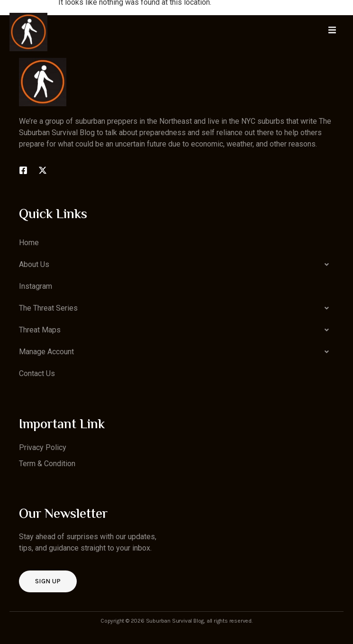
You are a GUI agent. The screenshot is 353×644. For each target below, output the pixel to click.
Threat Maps (176, 330)
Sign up (48, 581)
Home (29, 243)
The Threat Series (176, 308)
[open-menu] (332, 32)
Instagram (36, 286)
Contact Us (37, 373)
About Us (176, 265)
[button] (176, 265)
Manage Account (176, 352)
